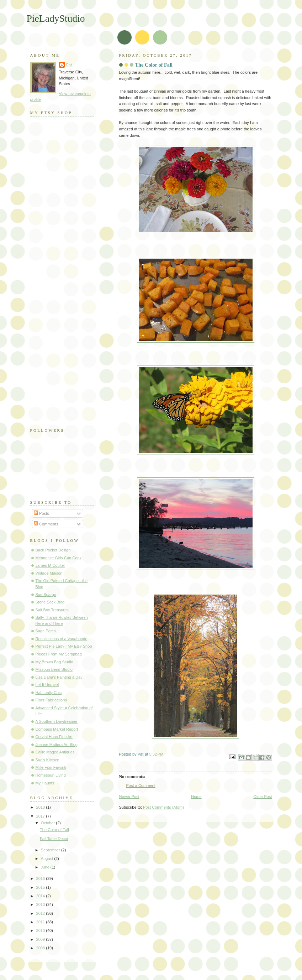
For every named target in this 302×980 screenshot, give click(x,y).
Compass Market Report (57, 729)
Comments (46, 524)
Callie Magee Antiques (55, 752)
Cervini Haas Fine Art (54, 737)
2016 (41, 878)
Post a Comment (141, 785)
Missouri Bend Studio (54, 669)
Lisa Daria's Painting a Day (59, 677)
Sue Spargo (46, 595)
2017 (41, 816)
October (48, 823)
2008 (41, 948)
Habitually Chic (49, 693)
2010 (41, 930)
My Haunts (45, 783)
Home (196, 797)
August (47, 859)
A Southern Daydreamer (57, 721)
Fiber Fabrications (51, 700)
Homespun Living (51, 775)
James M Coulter (51, 565)
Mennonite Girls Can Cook (59, 558)
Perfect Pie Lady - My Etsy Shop (64, 646)
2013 (41, 904)
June (46, 867)
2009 (41, 939)
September (51, 850)
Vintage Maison (49, 573)
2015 (41, 887)
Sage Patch (46, 631)
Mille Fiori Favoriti (51, 767)
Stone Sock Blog (50, 602)
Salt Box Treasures (52, 610)
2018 (41, 807)
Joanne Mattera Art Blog (57, 745)
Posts (41, 513)
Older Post (263, 797)
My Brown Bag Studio (54, 662)
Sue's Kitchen (47, 760)
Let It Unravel (47, 685)
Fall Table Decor (54, 839)
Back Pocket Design (53, 550)
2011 (41, 922)
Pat (69, 65)
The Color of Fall (54, 830)
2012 (41, 913)
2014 (41, 896)
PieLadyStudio (56, 18)
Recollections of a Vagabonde (62, 639)
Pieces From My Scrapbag (59, 654)
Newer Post (129, 797)
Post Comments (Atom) (163, 807)
